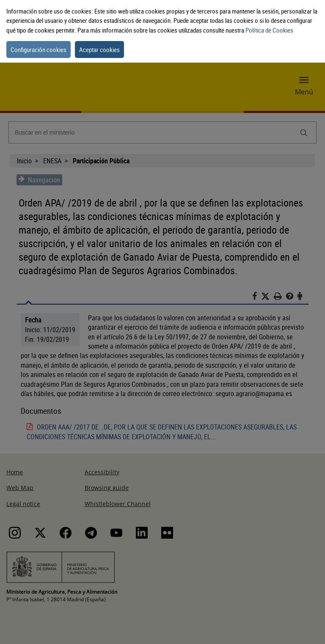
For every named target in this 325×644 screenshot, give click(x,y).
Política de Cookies (269, 30)
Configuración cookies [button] (39, 50)
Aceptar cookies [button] (99, 50)
